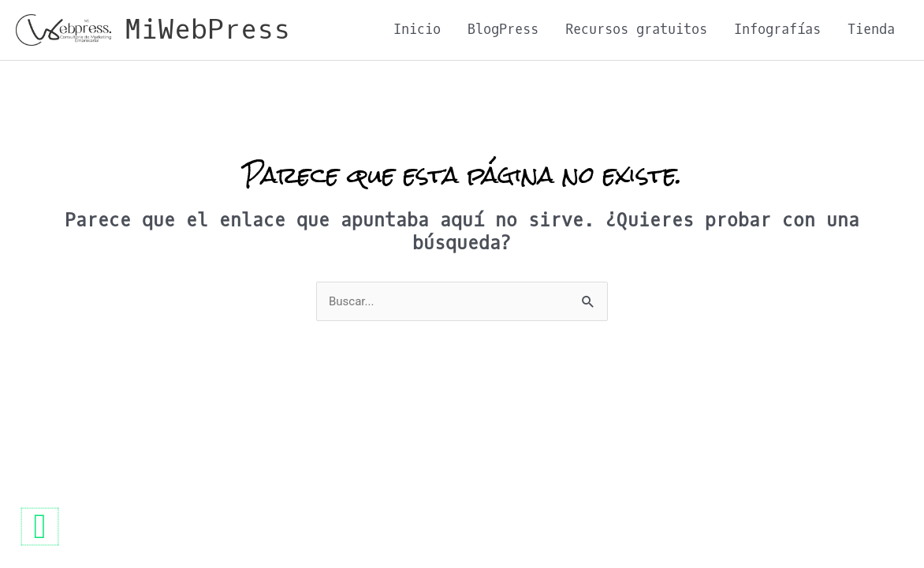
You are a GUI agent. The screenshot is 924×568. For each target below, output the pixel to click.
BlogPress (503, 30)
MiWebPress (207, 30)
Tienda (871, 30)
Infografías (777, 30)
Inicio (417, 30)
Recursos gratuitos (636, 30)
